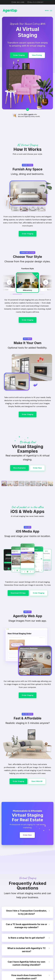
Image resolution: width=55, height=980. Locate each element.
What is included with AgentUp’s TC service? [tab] (29, 950)
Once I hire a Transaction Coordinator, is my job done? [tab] (28, 912)
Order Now (37, 468)
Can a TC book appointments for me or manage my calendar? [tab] (28, 926)
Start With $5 (37, 781)
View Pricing (37, 55)
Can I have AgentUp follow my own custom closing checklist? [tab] (29, 963)
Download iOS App (18, 593)
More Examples (19, 468)
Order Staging (19, 55)
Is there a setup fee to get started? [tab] (29, 938)
